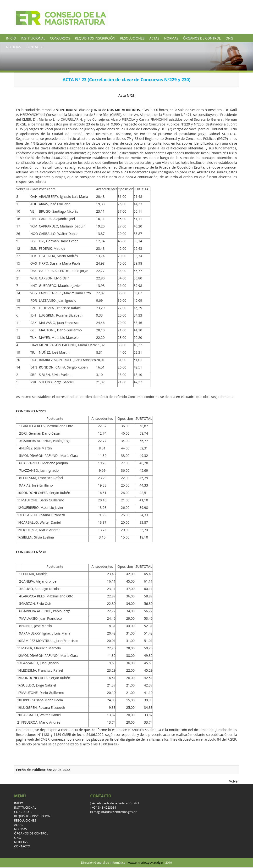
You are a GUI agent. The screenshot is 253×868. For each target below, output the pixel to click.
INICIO (11, 38)
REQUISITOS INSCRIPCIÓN (95, 38)
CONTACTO (34, 47)
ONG (229, 38)
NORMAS (171, 38)
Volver (234, 781)
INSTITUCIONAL (33, 38)
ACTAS (154, 38)
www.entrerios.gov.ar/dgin (145, 863)
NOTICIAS (13, 47)
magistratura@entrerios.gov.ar (115, 812)
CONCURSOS (60, 38)
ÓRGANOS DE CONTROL (202, 38)
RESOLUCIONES (132, 38)
